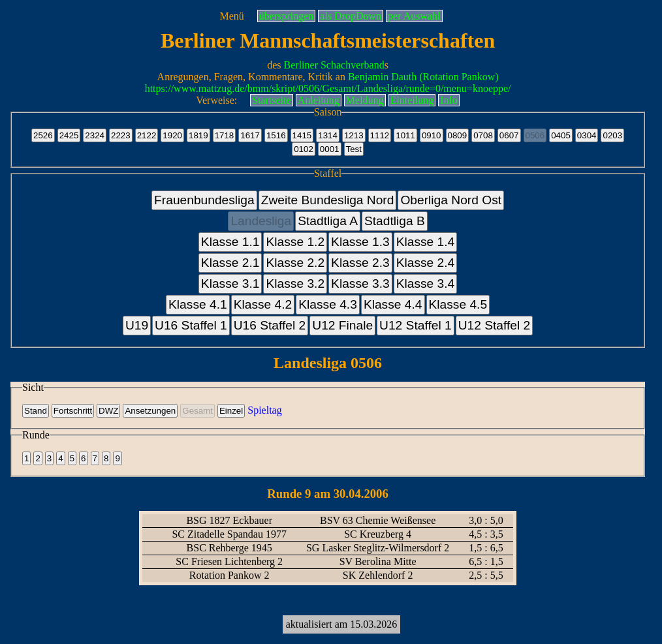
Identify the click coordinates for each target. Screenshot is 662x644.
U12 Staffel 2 (495, 325)
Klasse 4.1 (198, 304)
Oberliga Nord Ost (451, 200)
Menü (231, 16)
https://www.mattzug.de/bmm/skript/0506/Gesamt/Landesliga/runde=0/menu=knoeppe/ (328, 88)
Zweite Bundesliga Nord (328, 200)
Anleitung (319, 100)
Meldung (365, 100)
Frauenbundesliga (204, 200)
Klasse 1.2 (295, 242)
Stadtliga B (395, 221)
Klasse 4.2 (263, 304)
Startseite (272, 100)
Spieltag (264, 410)
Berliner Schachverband (334, 65)
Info (449, 100)
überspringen (287, 16)
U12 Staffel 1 (416, 325)
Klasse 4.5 (458, 304)
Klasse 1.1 (230, 242)
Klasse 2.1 (230, 263)
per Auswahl (414, 16)
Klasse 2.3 (360, 263)
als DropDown (351, 16)
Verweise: (216, 100)
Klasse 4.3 (328, 304)
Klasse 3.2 (295, 284)
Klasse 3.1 (230, 284)
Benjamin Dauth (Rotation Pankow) (423, 77)
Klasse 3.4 (426, 284)
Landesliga (261, 221)
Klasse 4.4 (393, 304)
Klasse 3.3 (360, 284)
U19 (137, 325)
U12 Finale (342, 325)
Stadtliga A (328, 221)
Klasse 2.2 (295, 263)
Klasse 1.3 (360, 242)
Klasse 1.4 (426, 242)
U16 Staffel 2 (270, 325)
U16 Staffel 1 (191, 325)
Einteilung (412, 100)
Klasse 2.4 (426, 263)
